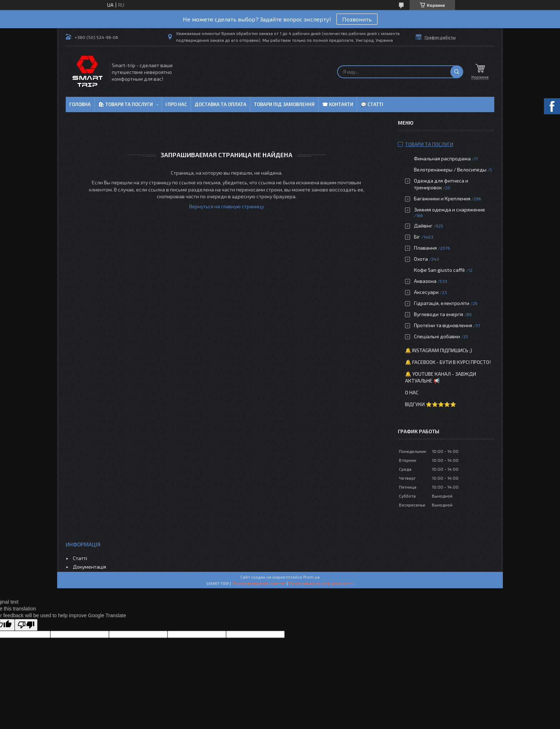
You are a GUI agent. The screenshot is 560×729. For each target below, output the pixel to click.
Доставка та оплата (221, 104)
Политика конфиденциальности (321, 583)
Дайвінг (423, 226)
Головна (80, 104)
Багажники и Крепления (442, 198)
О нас (412, 392)
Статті (80, 558)
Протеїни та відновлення (443, 325)
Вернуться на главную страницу (227, 206)
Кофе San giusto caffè (439, 270)
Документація (89, 567)
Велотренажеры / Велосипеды (450, 169)
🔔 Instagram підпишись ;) (439, 350)
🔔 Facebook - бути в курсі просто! (448, 362)
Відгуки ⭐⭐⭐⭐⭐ (431, 404)
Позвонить (357, 19)
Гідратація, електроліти (442, 303)
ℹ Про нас (176, 104)
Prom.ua (311, 577)
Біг (417, 237)
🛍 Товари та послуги (126, 104)
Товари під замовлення (284, 104)
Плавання (425, 248)
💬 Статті (372, 104)
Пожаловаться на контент (259, 583)
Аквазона (425, 281)
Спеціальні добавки (437, 336)
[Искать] (457, 72)
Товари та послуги (429, 144)
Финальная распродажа (442, 158)
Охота (421, 259)
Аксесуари (426, 292)
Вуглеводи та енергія (439, 314)
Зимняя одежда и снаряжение (449, 209)
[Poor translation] (26, 625)
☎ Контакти (338, 104)
